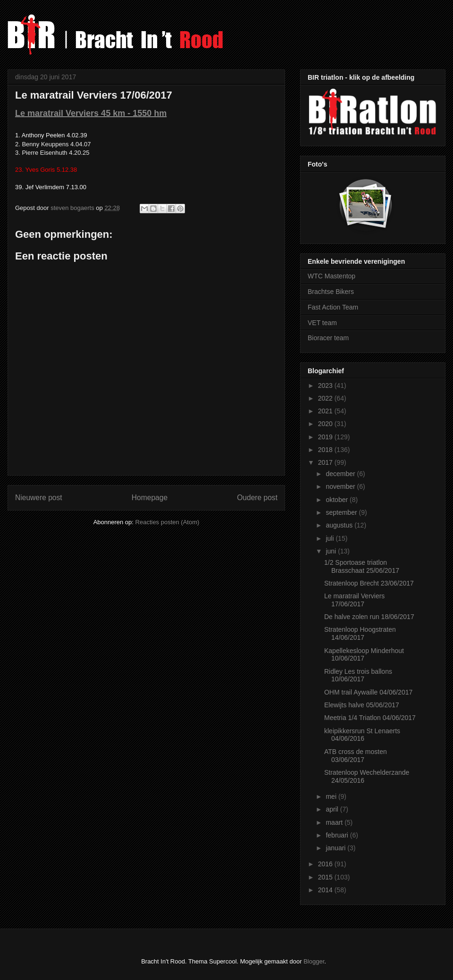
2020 (326, 424)
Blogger (314, 961)
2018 (326, 450)
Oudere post (257, 498)
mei (332, 796)
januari (336, 848)
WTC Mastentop (331, 276)
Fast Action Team (333, 307)
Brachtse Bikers (331, 292)
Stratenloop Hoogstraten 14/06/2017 (360, 633)
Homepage (150, 498)
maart (335, 822)
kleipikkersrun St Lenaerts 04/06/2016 (362, 735)
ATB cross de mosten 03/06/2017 (356, 756)
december (341, 474)
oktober (338, 500)
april (333, 809)
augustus (340, 525)
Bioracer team (328, 338)
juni (332, 551)
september (342, 512)
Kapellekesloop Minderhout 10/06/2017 (364, 655)
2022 (326, 398)
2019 (326, 437)
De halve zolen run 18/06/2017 (369, 617)
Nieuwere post (39, 498)
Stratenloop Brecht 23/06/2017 (369, 583)
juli (331, 538)
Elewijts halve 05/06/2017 (362, 705)
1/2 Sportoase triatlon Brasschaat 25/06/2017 (362, 566)
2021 (326, 411)
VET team (322, 323)
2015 (326, 877)
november (341, 486)
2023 (326, 385)
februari (338, 835)
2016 (326, 864)
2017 (326, 462)
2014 (326, 890)
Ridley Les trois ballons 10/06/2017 (358, 675)
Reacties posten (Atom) (168, 522)
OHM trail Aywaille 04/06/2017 (368, 692)
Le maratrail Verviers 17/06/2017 (354, 600)
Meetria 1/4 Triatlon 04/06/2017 (370, 718)
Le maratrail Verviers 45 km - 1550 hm (91, 113)
